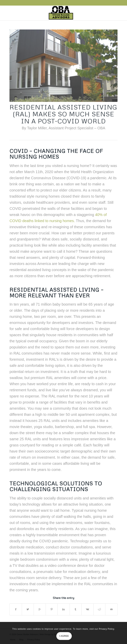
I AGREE (64, 636)
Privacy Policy (106, 629)
